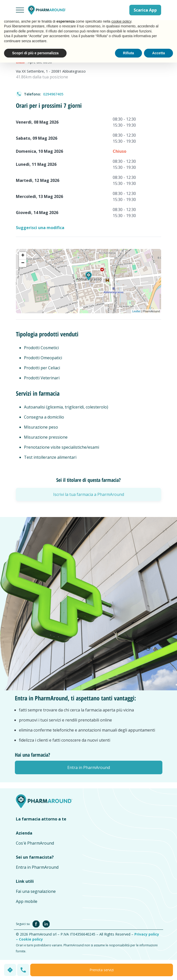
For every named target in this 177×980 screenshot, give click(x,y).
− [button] (23, 263)
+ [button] (23, 256)
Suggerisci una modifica (40, 228)
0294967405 (53, 94)
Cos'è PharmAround (35, 843)
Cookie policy (31, 939)
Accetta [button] (158, 53)
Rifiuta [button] (129, 53)
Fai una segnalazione (36, 891)
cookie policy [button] (121, 21)
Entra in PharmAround (37, 867)
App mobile (27, 901)
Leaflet (136, 311)
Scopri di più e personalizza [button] (35, 53)
